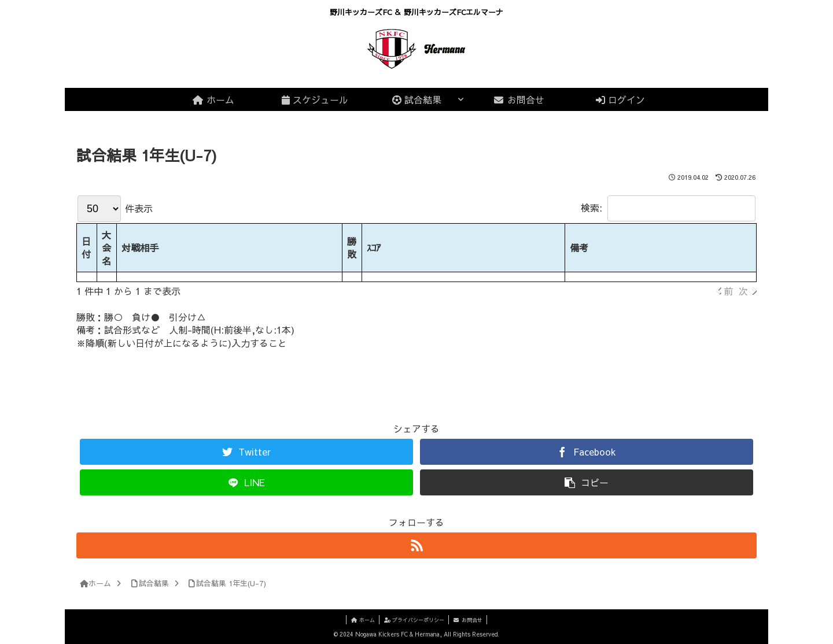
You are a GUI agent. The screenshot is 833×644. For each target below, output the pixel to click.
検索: (668, 208)
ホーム (360, 620)
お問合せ (471, 620)
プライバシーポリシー (414, 620)
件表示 (115, 208)
